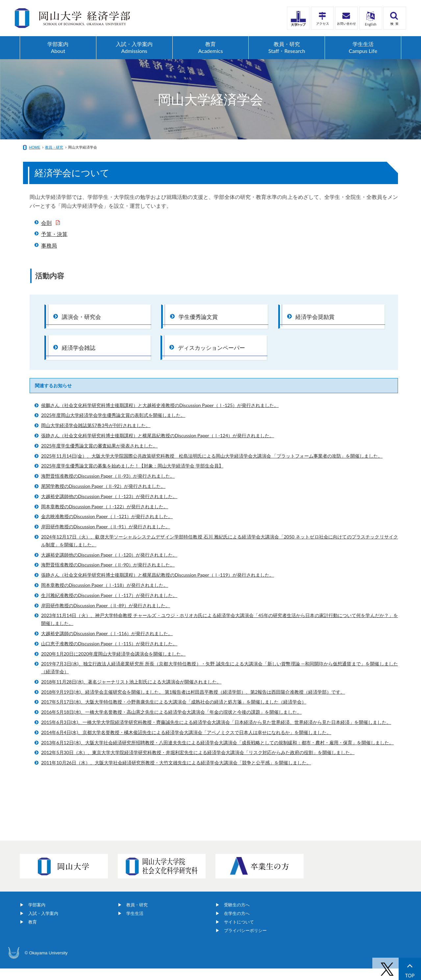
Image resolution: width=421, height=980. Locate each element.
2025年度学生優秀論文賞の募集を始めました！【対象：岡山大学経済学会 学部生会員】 (132, 477)
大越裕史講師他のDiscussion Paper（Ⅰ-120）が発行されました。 (109, 566)
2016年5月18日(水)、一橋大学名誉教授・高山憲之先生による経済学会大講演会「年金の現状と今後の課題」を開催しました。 (171, 723)
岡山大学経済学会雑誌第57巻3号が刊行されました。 (96, 437)
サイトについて (239, 933)
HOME (35, 147)
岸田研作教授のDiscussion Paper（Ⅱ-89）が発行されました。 (106, 617)
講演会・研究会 (83, 318)
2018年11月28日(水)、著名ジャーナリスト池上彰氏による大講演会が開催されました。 (131, 693)
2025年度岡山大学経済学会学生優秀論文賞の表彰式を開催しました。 (113, 427)
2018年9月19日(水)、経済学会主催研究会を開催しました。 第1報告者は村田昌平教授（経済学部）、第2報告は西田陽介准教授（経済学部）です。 (193, 703)
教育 (33, 933)
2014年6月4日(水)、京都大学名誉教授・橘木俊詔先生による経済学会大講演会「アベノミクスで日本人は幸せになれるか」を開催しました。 (186, 743)
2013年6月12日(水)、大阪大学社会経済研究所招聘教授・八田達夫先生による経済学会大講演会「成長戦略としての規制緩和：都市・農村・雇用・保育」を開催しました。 (217, 754)
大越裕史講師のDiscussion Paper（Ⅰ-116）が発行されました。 (107, 645)
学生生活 (135, 925)
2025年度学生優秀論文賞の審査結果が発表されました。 (99, 457)
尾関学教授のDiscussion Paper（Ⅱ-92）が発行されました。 (103, 498)
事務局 (49, 245)
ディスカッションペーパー (214, 355)
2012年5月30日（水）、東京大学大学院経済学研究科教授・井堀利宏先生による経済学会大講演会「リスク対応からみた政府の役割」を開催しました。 (198, 764)
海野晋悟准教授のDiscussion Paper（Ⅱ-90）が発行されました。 (108, 576)
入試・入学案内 (43, 925)
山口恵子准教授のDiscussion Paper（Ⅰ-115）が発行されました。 (109, 655)
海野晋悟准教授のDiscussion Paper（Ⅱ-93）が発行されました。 (108, 487)
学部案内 (37, 916)
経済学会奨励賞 (317, 318)
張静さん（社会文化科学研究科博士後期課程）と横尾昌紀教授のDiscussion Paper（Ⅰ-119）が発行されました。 (158, 586)
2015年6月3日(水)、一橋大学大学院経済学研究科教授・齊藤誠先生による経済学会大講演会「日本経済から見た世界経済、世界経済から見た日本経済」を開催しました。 (216, 734)
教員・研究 (54, 147)
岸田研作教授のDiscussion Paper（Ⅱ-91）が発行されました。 (106, 538)
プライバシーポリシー (245, 942)
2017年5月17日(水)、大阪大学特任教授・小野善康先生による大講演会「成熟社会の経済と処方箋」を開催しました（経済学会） (174, 713)
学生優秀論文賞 (200, 318)
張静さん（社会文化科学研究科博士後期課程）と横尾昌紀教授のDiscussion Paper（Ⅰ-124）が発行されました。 (158, 447)
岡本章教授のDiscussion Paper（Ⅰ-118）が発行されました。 (105, 597)
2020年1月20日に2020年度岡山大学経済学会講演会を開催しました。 (113, 665)
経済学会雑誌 (80, 355)
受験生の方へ (237, 916)
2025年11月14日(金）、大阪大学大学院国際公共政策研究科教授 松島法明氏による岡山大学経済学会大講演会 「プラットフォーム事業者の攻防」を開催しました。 (212, 467)
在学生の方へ (237, 925)
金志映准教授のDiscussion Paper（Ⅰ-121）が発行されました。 (107, 528)
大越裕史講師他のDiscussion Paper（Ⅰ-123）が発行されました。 (109, 507)
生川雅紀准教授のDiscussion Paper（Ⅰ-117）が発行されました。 (109, 606)
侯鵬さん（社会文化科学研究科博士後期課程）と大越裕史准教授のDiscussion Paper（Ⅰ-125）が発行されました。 (160, 416)
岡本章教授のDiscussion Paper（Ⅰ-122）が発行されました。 (105, 518)
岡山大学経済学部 (72, 18)
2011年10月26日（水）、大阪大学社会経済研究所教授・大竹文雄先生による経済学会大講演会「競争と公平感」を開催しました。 (176, 774)
